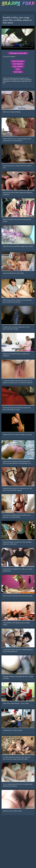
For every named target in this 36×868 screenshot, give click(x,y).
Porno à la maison (18, 61)
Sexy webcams (18, 66)
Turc (18, 69)
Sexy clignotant (18, 64)
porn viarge (18, 72)
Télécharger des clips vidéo (18, 53)
